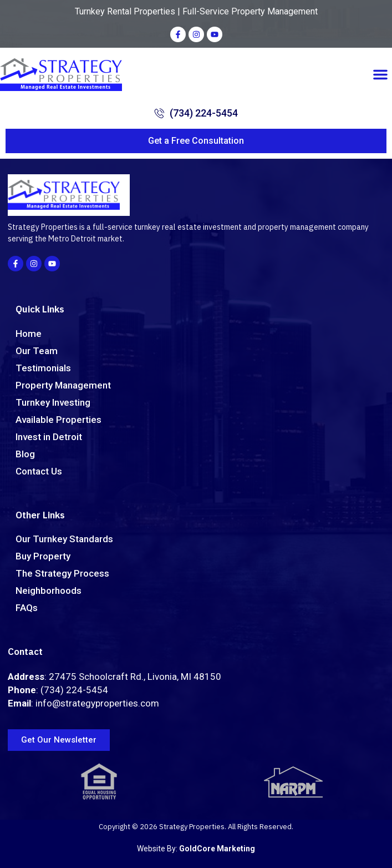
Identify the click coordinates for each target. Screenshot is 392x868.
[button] (380, 74)
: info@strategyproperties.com (83, 703)
